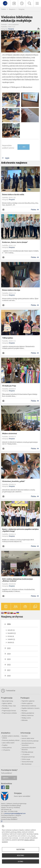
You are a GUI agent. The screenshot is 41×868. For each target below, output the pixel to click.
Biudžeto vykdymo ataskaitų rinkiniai (11, 737)
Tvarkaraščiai (8, 691)
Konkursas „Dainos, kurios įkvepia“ (15, 242)
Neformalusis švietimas (29, 706)
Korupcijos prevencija (28, 757)
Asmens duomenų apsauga (30, 741)
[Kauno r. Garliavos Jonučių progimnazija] (5, 3)
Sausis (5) (11, 643)
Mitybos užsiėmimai (10, 434)
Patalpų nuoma (26, 718)
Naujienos (12, 9)
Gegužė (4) (11, 630)
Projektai (5, 745)
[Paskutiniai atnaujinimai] (22, 3)
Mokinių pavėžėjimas (28, 713)
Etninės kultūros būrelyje (11, 290)
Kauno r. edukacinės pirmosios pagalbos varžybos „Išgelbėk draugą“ (20, 530)
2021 (9, 670)
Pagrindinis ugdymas (28, 701)
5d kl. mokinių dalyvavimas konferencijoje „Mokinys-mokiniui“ (17, 580)
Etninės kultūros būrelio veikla (13, 195)
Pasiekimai (6, 708)
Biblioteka (25, 720)
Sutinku (20, 862)
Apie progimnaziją (8, 701)
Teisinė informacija (27, 762)
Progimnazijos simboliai (9, 713)
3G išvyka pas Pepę (9, 386)
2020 (9, 676)
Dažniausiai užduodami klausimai (29, 749)
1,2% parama (6, 750)
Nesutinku (21, 855)
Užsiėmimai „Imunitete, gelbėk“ (14, 481)
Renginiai (21, 9)
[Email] (7, 787)
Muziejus (24, 711)
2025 (9, 648)
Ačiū (22, 147)
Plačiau (34, 210)
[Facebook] (3, 787)
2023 (9, 659)
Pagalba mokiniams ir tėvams (31, 708)
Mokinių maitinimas (28, 715)
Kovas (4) (11, 636)
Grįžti (7, 158)
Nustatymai (21, 849)
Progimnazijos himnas (9, 711)
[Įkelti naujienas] (14, 3)
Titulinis (4, 9)
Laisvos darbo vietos (28, 738)
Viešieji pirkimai (7, 748)
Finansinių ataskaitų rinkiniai (11, 740)
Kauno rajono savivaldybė (22, 796)
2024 (9, 654)
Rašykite (6, 778)
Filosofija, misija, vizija (9, 706)
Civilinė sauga (26, 759)
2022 (9, 665)
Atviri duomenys (27, 764)
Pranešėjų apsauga (27, 752)
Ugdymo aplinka (7, 703)
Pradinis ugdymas (27, 703)
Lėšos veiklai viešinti (8, 743)
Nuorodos (25, 736)
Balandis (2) (12, 633)
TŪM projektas (8, 338)
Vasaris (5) (11, 639)
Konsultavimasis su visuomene (28, 744)
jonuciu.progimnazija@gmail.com (15, 813)
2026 (9, 624)
